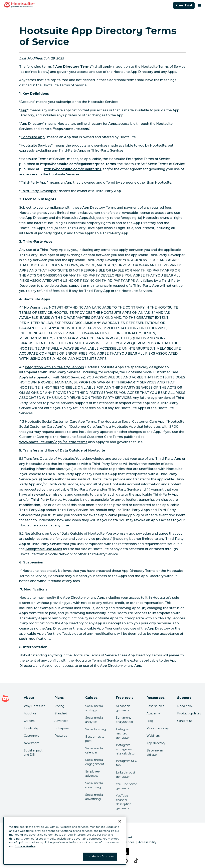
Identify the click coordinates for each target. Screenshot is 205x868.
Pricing (59, 706)
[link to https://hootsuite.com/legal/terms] (73, 169)
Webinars (153, 736)
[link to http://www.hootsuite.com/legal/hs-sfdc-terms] (53, 442)
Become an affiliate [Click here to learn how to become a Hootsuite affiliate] (155, 753)
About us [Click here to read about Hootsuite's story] (30, 713)
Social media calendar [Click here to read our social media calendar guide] (94, 750)
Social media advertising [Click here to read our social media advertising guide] (94, 797)
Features (61, 736)
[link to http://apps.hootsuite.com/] (67, 129)
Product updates (189, 713)
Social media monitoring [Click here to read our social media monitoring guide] (94, 785)
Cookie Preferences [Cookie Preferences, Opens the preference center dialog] (100, 856)
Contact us (185, 721)
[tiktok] (136, 861)
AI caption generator (123, 708)
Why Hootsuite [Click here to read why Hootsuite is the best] (35, 706)
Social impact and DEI (33, 753)
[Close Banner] (120, 821)
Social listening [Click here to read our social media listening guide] (96, 729)
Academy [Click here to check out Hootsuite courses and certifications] (153, 713)
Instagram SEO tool (127, 763)
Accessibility (147, 842)
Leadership (32, 728)
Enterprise (62, 728)
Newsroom (32, 743)
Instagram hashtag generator (123, 733)
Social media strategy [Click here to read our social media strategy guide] (94, 708)
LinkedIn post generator (126, 775)
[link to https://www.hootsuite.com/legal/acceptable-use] (44, 549)
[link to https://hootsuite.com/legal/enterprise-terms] (78, 164)
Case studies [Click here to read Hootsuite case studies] (155, 706)
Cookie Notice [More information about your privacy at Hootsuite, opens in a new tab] (25, 846)
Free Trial (184, 5)
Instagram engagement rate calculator (126, 749)
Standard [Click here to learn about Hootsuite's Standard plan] (61, 713)
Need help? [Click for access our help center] (185, 706)
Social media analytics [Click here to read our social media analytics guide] (94, 720)
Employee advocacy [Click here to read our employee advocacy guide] (92, 774)
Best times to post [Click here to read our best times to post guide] (95, 739)
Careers (29, 721)
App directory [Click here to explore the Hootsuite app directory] (156, 743)
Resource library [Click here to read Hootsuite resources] (158, 728)
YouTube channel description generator (124, 802)
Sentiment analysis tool (124, 720)
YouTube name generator (127, 786)
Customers (32, 736)
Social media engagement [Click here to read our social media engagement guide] (95, 762)
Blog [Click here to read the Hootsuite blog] (150, 721)
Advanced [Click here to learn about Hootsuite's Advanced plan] (61, 721)
